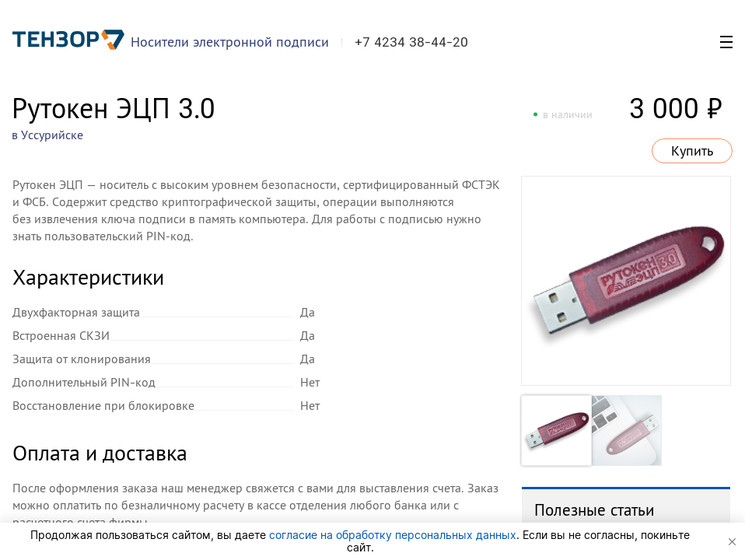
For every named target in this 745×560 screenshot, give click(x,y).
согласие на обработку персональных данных (393, 535)
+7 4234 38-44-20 (411, 42)
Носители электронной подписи (230, 42)
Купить (692, 151)
